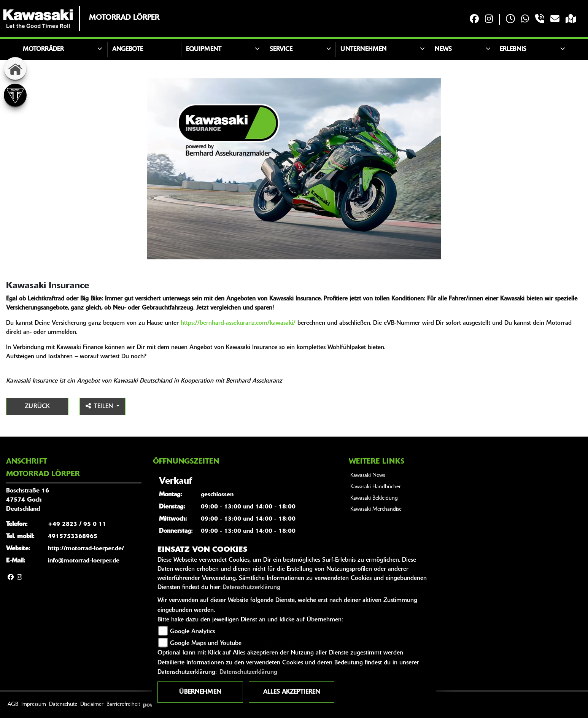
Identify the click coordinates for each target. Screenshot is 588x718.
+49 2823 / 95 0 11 (77, 524)
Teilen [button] (100, 406)
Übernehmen (200, 692)
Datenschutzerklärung (251, 588)
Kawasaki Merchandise (376, 509)
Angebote (128, 49)
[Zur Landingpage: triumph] (15, 95)
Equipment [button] (204, 49)
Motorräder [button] (43, 49)
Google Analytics (192, 632)
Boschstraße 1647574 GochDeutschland (28, 500)
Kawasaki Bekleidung (374, 498)
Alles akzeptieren (292, 692)
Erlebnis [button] (513, 49)
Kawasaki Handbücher (376, 487)
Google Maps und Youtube (206, 643)
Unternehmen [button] (363, 49)
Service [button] (281, 49)
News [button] (443, 49)
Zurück (37, 407)
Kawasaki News (368, 476)
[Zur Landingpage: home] (15, 68)
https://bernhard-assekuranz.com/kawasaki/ (238, 323)
